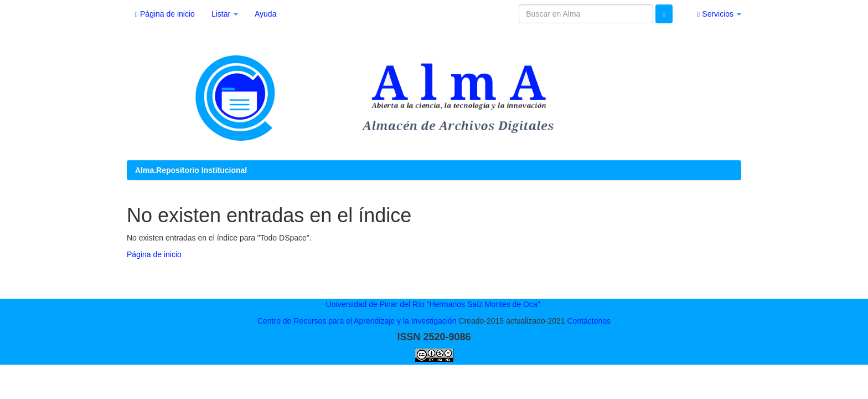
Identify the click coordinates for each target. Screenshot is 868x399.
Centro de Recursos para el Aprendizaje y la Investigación (357, 321)
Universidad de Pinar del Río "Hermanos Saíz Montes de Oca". (434, 304)
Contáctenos (589, 321)
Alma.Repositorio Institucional (191, 170)
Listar (225, 14)
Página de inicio (165, 14)
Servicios (719, 14)
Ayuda (265, 14)
